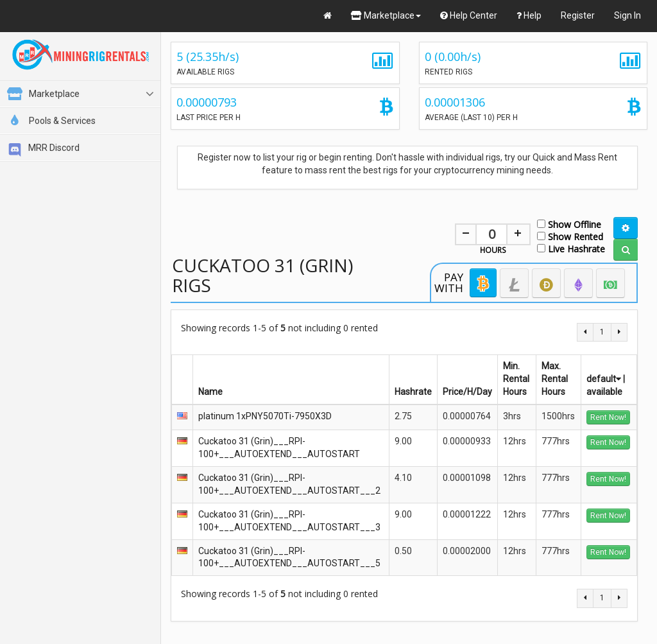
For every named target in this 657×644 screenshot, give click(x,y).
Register (578, 15)
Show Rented (570, 236)
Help (529, 15)
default (604, 379)
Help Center (469, 15)
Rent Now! (608, 417)
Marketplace (386, 15)
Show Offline (569, 224)
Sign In (627, 15)
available (604, 392)
